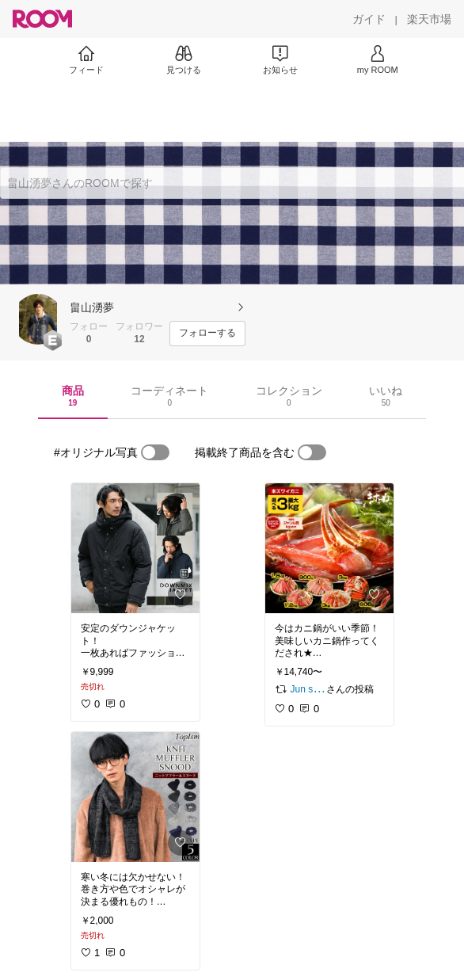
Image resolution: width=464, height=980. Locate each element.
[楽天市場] (429, 19)
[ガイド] (369, 19)
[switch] (155, 452)
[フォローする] (207, 334)
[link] (135, 548)
